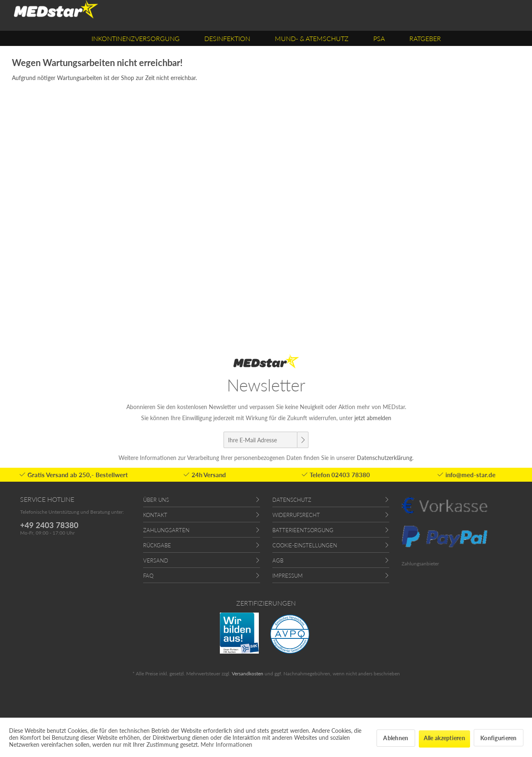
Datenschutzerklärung (385, 458)
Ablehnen (396, 738)
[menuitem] (136, 38)
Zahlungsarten (166, 530)
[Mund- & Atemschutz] (312, 38)
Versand (156, 560)
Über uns (156, 500)
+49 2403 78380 (49, 525)
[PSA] (379, 38)
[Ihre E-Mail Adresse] (260, 440)
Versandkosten (248, 674)
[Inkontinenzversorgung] (136, 38)
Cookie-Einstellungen (305, 545)
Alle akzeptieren (444, 738)
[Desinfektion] (227, 38)
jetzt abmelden (373, 418)
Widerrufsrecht (296, 515)
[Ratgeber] (425, 38)
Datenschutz (292, 500)
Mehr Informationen (226, 744)
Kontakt (155, 515)
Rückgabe (157, 545)
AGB (278, 560)
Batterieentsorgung (303, 530)
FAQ (148, 576)
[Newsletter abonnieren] (303, 440)
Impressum (288, 576)
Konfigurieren (499, 738)
